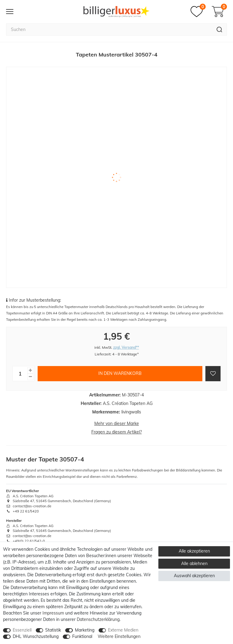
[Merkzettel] (198, 12)
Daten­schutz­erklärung (98, 619)
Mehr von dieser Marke (117, 423)
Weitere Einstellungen (119, 636)
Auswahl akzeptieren (194, 576)
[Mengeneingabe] (20, 374)
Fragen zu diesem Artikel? (116, 432)
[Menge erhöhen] (30, 370)
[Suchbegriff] (109, 29)
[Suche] (219, 29)
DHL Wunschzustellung (36, 636)
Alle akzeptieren (194, 551)
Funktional (82, 636)
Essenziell (22, 630)
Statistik (53, 630)
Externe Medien (123, 630)
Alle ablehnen (194, 563)
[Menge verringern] (30, 377)
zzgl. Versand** (126, 347)
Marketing (85, 630)
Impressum (53, 613)
